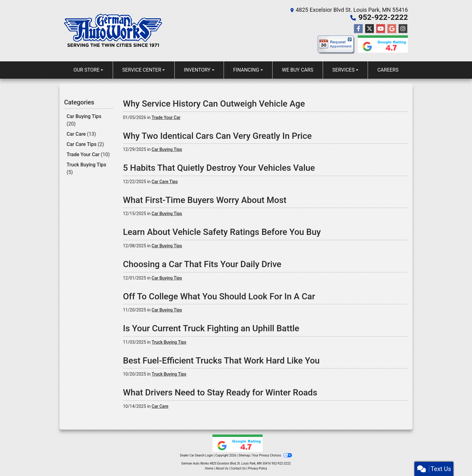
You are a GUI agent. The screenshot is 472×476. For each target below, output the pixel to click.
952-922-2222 (384, 17)
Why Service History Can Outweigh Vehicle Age (214, 104)
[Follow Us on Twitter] (369, 29)
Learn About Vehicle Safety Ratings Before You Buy (222, 232)
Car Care (81, 133)
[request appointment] (336, 46)
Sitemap (244, 455)
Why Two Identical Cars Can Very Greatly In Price (217, 136)
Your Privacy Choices (272, 455)
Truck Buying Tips (86, 167)
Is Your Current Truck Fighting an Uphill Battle (211, 328)
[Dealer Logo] (113, 31)
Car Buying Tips (84, 120)
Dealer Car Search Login (197, 455)
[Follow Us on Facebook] (358, 29)
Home (209, 468)
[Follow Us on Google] (392, 29)
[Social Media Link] (403, 29)
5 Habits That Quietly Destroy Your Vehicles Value (219, 168)
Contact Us (238, 468)
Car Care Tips (85, 143)
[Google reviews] (381, 46)
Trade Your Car (88, 153)
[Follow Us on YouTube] (381, 29)
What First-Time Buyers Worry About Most (205, 200)
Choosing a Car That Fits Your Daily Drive (202, 264)
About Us (222, 468)
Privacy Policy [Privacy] (258, 468)
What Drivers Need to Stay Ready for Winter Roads (220, 392)
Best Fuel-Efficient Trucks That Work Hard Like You (221, 361)
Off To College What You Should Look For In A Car (219, 296)
